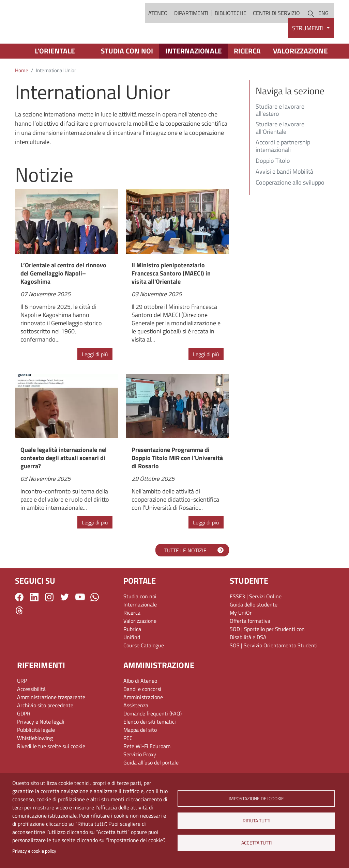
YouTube (80, 622)
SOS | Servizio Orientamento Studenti (274, 670)
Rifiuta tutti (256, 821)
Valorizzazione (300, 76)
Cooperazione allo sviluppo (290, 208)
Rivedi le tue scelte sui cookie (51, 771)
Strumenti (308, 53)
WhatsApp (95, 622)
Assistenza (136, 730)
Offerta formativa (250, 646)
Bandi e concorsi (142, 714)
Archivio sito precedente (45, 730)
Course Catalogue (144, 670)
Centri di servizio (276, 26)
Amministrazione (143, 722)
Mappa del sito (140, 755)
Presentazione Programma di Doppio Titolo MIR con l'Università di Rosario (177, 483)
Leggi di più (95, 379)
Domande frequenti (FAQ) (153, 739)
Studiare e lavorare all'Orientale (280, 154)
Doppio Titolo (273, 186)
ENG (323, 26)
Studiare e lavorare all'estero (280, 136)
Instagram (49, 622)
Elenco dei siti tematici (150, 747)
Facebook (19, 622)
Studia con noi (127, 76)
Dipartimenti (191, 26)
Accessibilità (31, 714)
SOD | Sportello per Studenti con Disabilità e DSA (267, 658)
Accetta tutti (256, 843)
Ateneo (158, 26)
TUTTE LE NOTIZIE (185, 575)
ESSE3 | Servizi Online (256, 621)
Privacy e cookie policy (34, 851)
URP (22, 706)
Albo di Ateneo (140, 706)
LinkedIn (34, 622)
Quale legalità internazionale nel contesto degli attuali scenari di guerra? (64, 483)
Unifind (132, 662)
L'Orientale (55, 76)
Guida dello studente (254, 630)
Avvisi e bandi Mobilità (284, 197)
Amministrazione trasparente (51, 722)
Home (22, 96)
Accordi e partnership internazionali (283, 172)
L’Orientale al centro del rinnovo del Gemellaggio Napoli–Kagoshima (63, 298)
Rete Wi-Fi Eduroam (147, 771)
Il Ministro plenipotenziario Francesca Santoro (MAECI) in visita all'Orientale (171, 298)
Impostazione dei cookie (256, 799)
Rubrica (132, 654)
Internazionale (194, 76)
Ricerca (247, 76)
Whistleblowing (35, 763)
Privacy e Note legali (41, 747)
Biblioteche (231, 26)
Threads (19, 636)
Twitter (65, 622)
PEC (128, 763)
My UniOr (241, 638)
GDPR (24, 739)
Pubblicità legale (36, 755)
